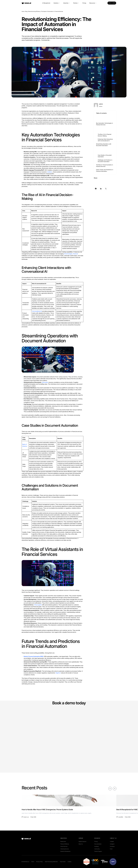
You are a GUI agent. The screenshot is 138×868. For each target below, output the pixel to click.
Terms (33, 862)
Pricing (84, 3)
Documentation (98, 844)
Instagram (112, 844)
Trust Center (63, 862)
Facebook (112, 846)
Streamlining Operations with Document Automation (104, 145)
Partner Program (98, 851)
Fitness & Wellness (65, 844)
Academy (97, 846)
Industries (67, 3)
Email (111, 849)
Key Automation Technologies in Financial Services (104, 124)
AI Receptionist (46, 3)
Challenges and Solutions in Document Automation (105, 161)
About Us (81, 844)
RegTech (58, 673)
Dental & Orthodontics (65, 851)
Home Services (64, 846)
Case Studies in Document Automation (105, 156)
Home (23, 11)
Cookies (69, 862)
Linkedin (112, 841)
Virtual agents (38, 605)
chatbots (49, 172)
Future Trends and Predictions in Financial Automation (105, 170)
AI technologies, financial (71, 254)
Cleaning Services (65, 849)
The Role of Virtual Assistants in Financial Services (105, 166)
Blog (26, 11)
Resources (93, 3)
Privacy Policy (39, 862)
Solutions (57, 3)
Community (97, 849)
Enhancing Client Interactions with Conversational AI (105, 140)
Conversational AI (37, 311)
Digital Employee (82, 841)
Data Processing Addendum (51, 862)
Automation (45, 382)
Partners (76, 3)
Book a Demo (112, 3)
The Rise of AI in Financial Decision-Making (105, 135)
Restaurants (63, 841)
